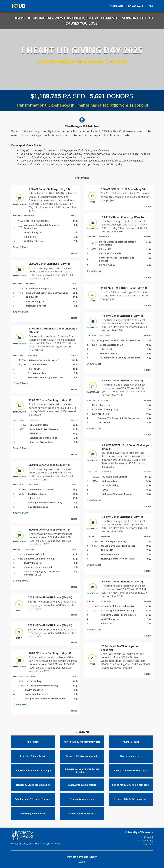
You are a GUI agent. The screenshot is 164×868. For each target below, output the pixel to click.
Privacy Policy (145, 841)
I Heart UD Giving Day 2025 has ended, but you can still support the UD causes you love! (82, 21)
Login (82, 862)
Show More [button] (21, 247)
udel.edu (148, 844)
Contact (149, 837)
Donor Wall (136, 6)
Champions (116, 6)
